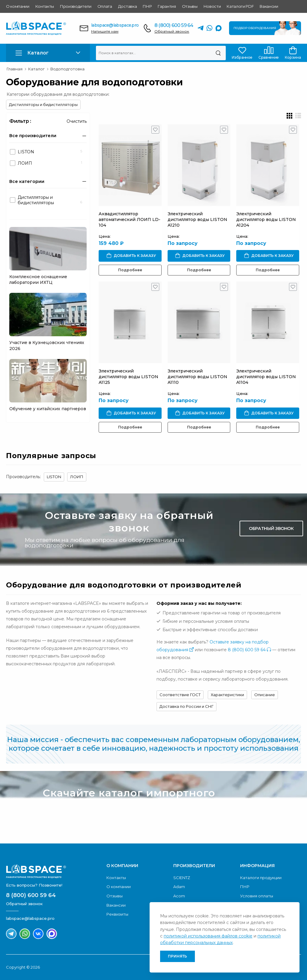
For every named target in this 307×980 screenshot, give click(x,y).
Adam (179, 887)
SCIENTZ (182, 878)
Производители (76, 6)
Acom (179, 896)
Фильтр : (20, 121)
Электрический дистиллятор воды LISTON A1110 (197, 377)
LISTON (54, 477)
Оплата (105, 6)
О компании (18, 6)
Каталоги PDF (240, 6)
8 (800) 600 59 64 (174, 25)
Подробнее (130, 270)
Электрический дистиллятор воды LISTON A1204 (266, 219)
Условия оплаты (257, 896)
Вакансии (269, 6)
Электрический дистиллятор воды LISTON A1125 (128, 377)
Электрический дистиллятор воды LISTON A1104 (266, 377)
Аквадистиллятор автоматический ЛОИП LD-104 (130, 219)
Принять (177, 956)
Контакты (45, 6)
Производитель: (23, 477)
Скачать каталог (270, 806)
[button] (48, 53)
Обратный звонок (172, 31)
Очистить (77, 121)
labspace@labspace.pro (115, 25)
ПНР (147, 6)
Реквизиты (117, 914)
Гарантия (167, 6)
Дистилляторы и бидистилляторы (43, 104)
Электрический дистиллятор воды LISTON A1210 (197, 219)
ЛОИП (77, 477)
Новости (212, 6)
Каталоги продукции (261, 878)
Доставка (127, 6)
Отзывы (190, 6)
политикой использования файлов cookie (208, 936)
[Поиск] (218, 53)
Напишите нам (105, 31)
